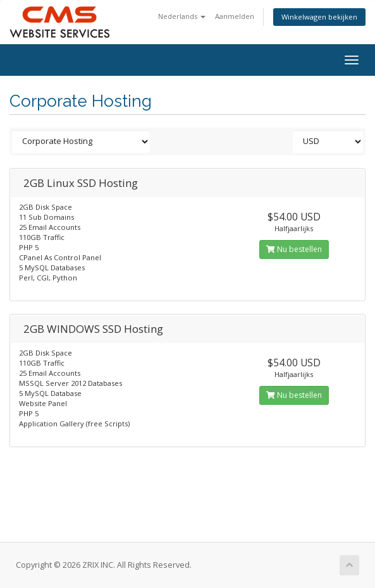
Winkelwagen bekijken (319, 17)
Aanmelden (235, 16)
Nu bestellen (294, 249)
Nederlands (182, 16)
